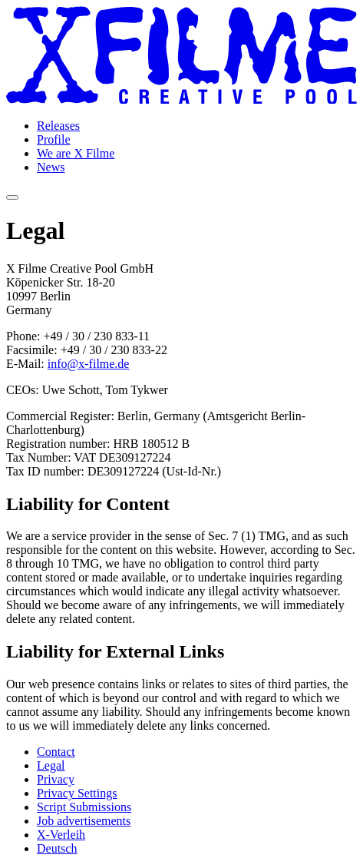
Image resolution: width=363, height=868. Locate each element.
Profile (54, 139)
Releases (58, 126)
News (51, 167)
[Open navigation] (12, 197)
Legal (51, 765)
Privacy (56, 779)
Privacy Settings (77, 793)
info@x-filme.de (89, 364)
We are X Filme (76, 153)
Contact (56, 752)
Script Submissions (84, 807)
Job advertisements (84, 821)
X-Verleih (61, 835)
